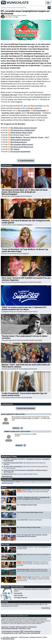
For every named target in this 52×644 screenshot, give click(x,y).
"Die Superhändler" (40, 111)
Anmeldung (46, 608)
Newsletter (23, 629)
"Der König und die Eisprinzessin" (22, 147)
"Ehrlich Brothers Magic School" (21, 133)
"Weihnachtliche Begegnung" (20, 140)
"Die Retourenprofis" (34, 113)
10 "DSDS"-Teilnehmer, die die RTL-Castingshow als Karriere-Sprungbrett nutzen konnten (27, 460)
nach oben (5, 637)
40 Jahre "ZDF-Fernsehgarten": (26, 467)
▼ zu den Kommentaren (26, 161)
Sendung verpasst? (36, 637)
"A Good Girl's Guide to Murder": (26, 482)
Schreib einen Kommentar (26, 408)
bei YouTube (19, 595)
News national (22, 16)
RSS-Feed (18, 633)
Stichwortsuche (24, 637)
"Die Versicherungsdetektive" (20, 152)
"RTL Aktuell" (15, 149)
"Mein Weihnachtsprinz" (19, 142)
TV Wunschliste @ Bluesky (32, 631)
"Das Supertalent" (24, 111)
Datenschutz (32, 627)
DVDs (45, 637)
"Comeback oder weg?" (9, 95)
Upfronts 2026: (20, 474)
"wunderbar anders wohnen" (11, 113)
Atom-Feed (26, 633)
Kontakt (12, 627)
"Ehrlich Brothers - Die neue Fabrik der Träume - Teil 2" (30, 137)
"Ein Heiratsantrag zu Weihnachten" (23, 130)
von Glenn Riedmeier (11, 16)
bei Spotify (19, 593)
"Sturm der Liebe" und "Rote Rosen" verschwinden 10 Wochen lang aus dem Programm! (25, 471)
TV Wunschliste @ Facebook (10, 631)
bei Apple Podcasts (21, 598)
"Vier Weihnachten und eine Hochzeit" (24, 128)
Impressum (5, 627)
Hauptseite (14, 637)
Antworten (16, 428)
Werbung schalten (21, 627)
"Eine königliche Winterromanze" (22, 145)
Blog (29, 629)
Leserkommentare (7, 404)
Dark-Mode (36, 633)
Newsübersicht (7, 476)
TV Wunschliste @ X (8, 633)
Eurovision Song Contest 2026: (25, 464)
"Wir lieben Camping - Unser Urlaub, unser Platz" (33, 58)
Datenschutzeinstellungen (10, 629)
